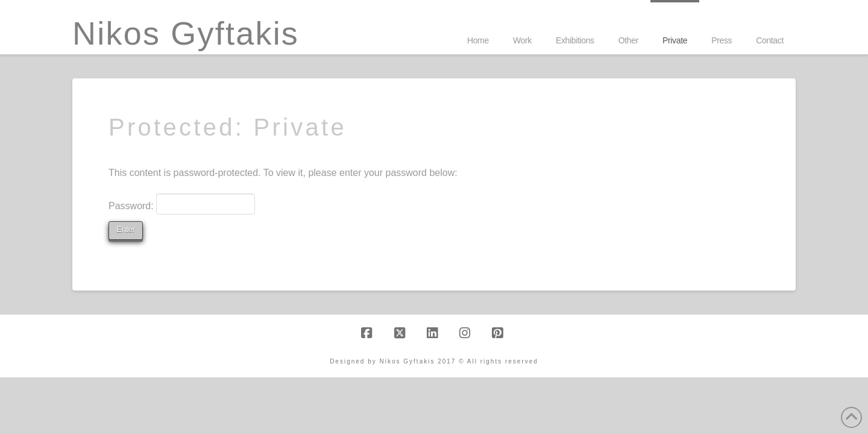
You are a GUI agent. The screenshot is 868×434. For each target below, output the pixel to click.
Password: (182, 204)
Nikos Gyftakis (186, 33)
